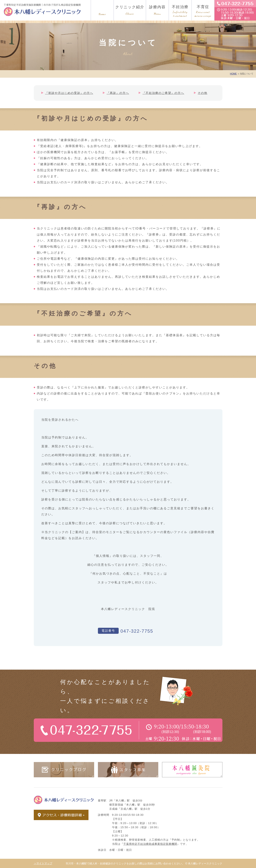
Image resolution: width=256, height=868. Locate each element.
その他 (203, 93)
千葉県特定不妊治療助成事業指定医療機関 (150, 844)
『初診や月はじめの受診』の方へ (69, 93)
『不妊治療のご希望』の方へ (163, 93)
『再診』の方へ (118, 93)
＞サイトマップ (43, 863)
